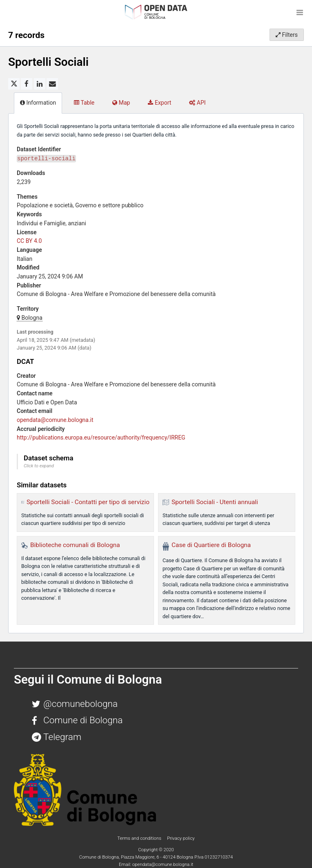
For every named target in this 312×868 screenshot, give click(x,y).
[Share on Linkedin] (40, 84)
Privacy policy (181, 838)
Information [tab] (38, 103)
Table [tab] (84, 103)
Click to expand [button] (39, 466)
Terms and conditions (140, 838)
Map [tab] (121, 103)
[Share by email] (52, 84)
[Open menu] (300, 12)
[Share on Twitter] (14, 84)
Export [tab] (159, 103)
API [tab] (197, 103)
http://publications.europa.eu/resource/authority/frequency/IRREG (101, 437)
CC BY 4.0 (29, 241)
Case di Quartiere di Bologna (211, 545)
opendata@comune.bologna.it (55, 420)
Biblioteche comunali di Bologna (75, 545)
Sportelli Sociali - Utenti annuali (215, 502)
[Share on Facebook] (27, 84)
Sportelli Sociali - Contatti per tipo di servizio (88, 502)
